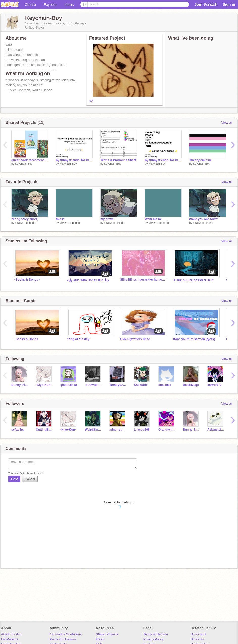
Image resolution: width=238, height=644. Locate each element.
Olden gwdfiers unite (135, 339)
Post (14, 479)
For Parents (10, 639)
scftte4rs (18, 430)
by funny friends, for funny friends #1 (163, 160)
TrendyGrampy (118, 385)
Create (30, 4)
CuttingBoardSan (44, 430)
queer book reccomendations (30, 160)
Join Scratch (206, 4)
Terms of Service (156, 634)
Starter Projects (107, 634)
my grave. (107, 219)
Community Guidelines (65, 634)
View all (227, 123)
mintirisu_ (117, 430)
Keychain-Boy (24, 164)
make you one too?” (204, 219)
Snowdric (141, 385)
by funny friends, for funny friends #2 (74, 160)
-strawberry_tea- (93, 385)
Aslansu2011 (216, 430)
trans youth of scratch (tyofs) (194, 339)
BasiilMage (191, 385)
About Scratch (11, 634)
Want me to (153, 219)
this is (60, 219)
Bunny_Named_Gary (20, 385)
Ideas (69, 4)
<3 (91, 101)
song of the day (78, 339)
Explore (50, 4)
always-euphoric (25, 223)
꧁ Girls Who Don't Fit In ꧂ (88, 280)
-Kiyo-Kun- (44, 385)
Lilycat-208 (142, 430)
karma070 (214, 385)
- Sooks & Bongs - (27, 280)
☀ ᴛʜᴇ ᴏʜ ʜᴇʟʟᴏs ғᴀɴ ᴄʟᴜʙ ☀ (193, 280)
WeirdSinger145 (93, 430)
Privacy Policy (153, 639)
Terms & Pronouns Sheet (118, 160)
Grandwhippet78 (167, 430)
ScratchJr (197, 639)
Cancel (30, 479)
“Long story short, (25, 219)
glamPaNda (69, 385)
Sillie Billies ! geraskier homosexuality (143, 280)
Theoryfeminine (200, 160)
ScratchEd (198, 634)
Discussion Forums (62, 639)
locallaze (165, 385)
